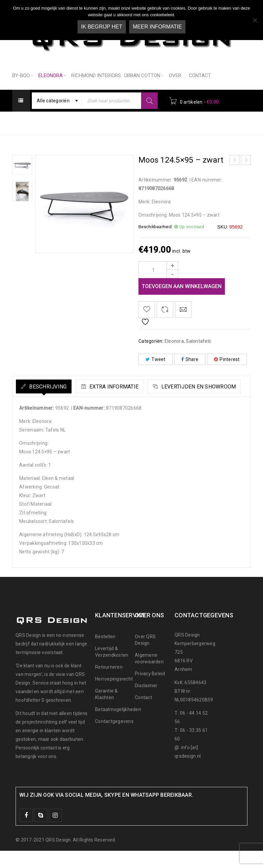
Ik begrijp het (102, 27)
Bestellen (105, 654)
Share (190, 359)
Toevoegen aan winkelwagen (182, 286)
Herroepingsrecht (114, 696)
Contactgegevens (114, 739)
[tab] (49, 386)
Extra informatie (129, 387)
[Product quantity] (158, 270)
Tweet (156, 359)
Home (99, 123)
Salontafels (163, 123)
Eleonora (128, 123)
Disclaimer (146, 703)
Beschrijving (53, 387)
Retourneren (109, 684)
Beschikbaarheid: (156, 227)
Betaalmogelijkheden (118, 727)
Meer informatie (157, 27)
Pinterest (227, 359)
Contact (143, 715)
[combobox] (58, 101)
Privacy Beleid (150, 691)
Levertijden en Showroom (71, 404)
